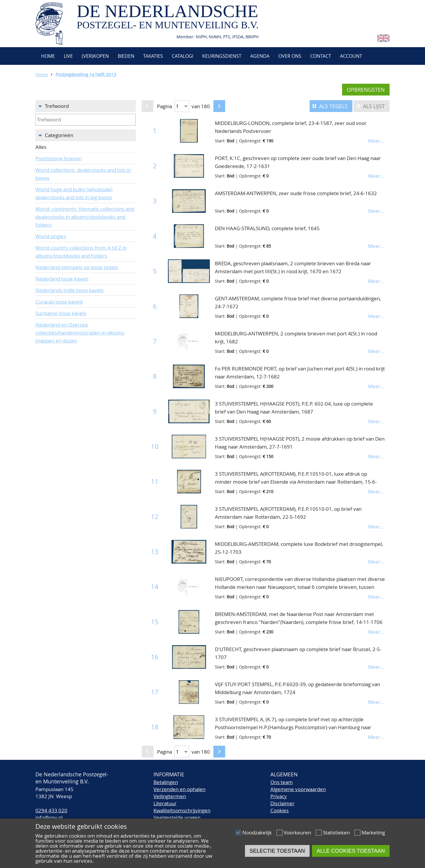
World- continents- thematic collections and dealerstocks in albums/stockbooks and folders (85, 217)
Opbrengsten (366, 90)
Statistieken (336, 832)
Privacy (279, 796)
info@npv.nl (49, 817)
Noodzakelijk (257, 832)
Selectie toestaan (277, 851)
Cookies (279, 810)
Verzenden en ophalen (179, 789)
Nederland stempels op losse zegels (77, 267)
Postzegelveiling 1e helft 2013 (86, 74)
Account (351, 56)
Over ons (290, 56)
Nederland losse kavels (62, 279)
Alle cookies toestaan (351, 851)
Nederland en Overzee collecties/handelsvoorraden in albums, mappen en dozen (80, 333)
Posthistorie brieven (59, 158)
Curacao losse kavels (59, 302)
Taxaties (153, 56)
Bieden (126, 56)
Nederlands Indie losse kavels (70, 290)
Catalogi (183, 56)
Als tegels (333, 106)
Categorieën (59, 135)
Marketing (373, 832)
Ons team (282, 782)
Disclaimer (282, 803)
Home (47, 56)
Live (68, 56)
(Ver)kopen (95, 56)
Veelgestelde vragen (177, 817)
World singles (51, 236)
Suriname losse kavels (61, 313)
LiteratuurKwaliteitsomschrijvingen (182, 807)
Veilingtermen (170, 796)
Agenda (260, 56)
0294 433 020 (51, 810)
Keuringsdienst (222, 56)
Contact (321, 56)
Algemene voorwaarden (298, 789)
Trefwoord (57, 106)
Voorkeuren (297, 832)
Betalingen (166, 782)
